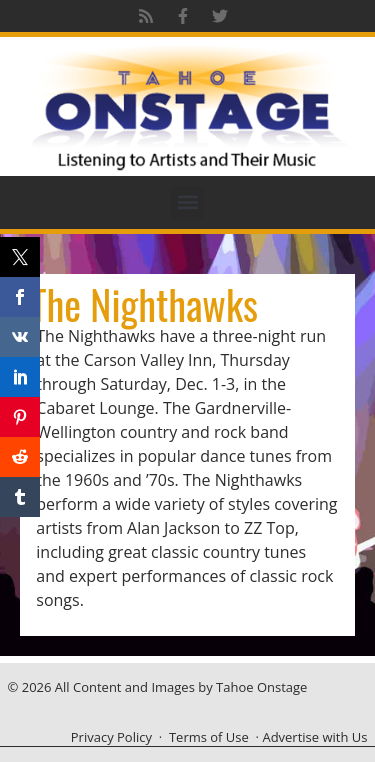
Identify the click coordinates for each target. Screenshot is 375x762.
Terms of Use (209, 737)
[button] (187, 202)
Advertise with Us (314, 737)
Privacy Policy (111, 737)
